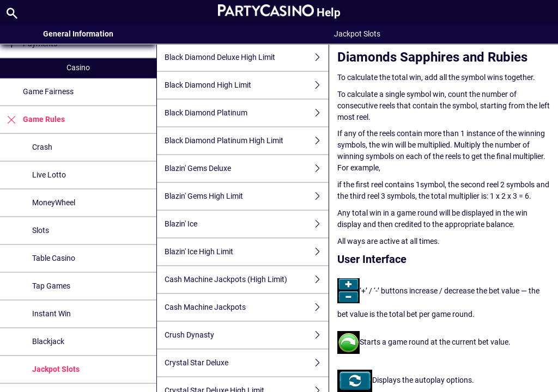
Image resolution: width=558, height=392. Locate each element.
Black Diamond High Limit (247, 85)
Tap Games (51, 286)
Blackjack (48, 341)
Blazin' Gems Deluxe (247, 169)
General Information (78, 34)
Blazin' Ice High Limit (247, 252)
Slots (41, 230)
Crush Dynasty (247, 335)
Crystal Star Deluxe (247, 363)
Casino (78, 68)
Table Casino (54, 258)
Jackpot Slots (56, 369)
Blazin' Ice (247, 224)
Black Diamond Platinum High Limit (247, 141)
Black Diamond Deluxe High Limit (247, 57)
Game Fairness (48, 91)
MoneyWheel (54, 203)
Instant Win (51, 314)
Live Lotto (49, 175)
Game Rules (32, 120)
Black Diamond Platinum (247, 113)
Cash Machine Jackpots (247, 307)
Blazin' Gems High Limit (247, 196)
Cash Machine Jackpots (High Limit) (247, 280)
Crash (42, 147)
